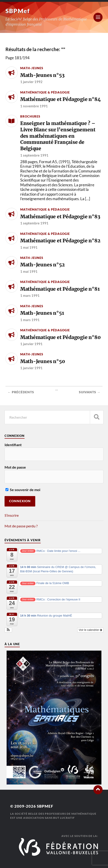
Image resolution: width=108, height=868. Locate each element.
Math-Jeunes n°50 (43, 361)
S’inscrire (12, 515)
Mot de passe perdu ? (21, 526)
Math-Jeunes (32, 68)
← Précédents (21, 392)
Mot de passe (15, 467)
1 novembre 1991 (34, 106)
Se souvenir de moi (23, 490)
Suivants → (90, 392)
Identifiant (13, 445)
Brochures (30, 116)
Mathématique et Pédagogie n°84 (60, 99)
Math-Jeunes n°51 (42, 313)
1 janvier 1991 (31, 344)
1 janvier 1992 (31, 82)
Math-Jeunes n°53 (42, 75)
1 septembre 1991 (34, 155)
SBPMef (18, 11)
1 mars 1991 (30, 295)
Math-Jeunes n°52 (43, 265)
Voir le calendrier (90, 630)
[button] (8, 630)
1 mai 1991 (29, 247)
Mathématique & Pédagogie (45, 92)
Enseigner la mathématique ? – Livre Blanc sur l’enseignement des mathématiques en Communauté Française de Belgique (58, 136)
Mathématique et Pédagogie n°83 (60, 217)
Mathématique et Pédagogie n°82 (60, 241)
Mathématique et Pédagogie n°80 (60, 337)
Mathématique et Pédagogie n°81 (60, 289)
